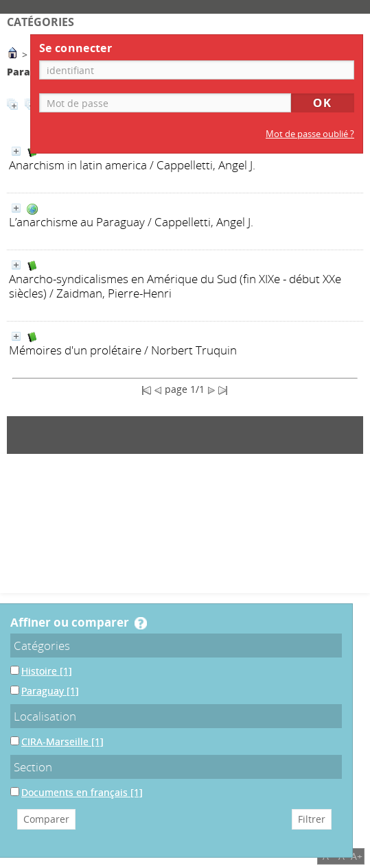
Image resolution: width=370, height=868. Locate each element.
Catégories (42, 646)
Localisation (45, 716)
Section (33, 767)
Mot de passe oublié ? (310, 134)
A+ (357, 856)
